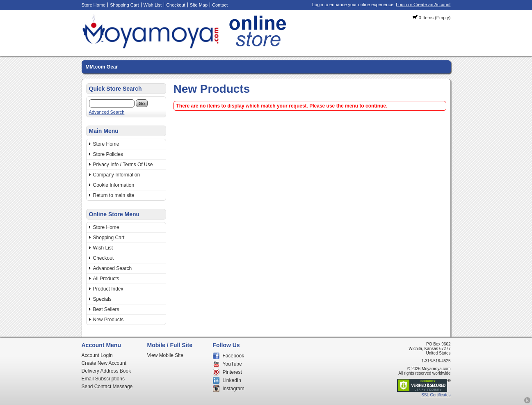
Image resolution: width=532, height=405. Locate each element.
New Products (108, 320)
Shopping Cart (124, 5)
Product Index (108, 289)
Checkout (176, 5)
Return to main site (114, 195)
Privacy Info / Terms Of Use (123, 165)
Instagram (234, 389)
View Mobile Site (166, 355)
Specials (102, 299)
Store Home (94, 5)
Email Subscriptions (103, 379)
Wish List (153, 5)
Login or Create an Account (423, 5)
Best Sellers (106, 309)
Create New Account (104, 363)
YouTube (232, 364)
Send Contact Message (107, 387)
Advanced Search (107, 112)
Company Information (117, 175)
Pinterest (232, 372)
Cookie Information (114, 185)
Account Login (97, 355)
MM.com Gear (102, 67)
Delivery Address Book (106, 371)
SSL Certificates (436, 395)
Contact (220, 5)
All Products (106, 279)
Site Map (199, 5)
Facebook (234, 356)
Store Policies (108, 154)
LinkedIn (232, 380)
